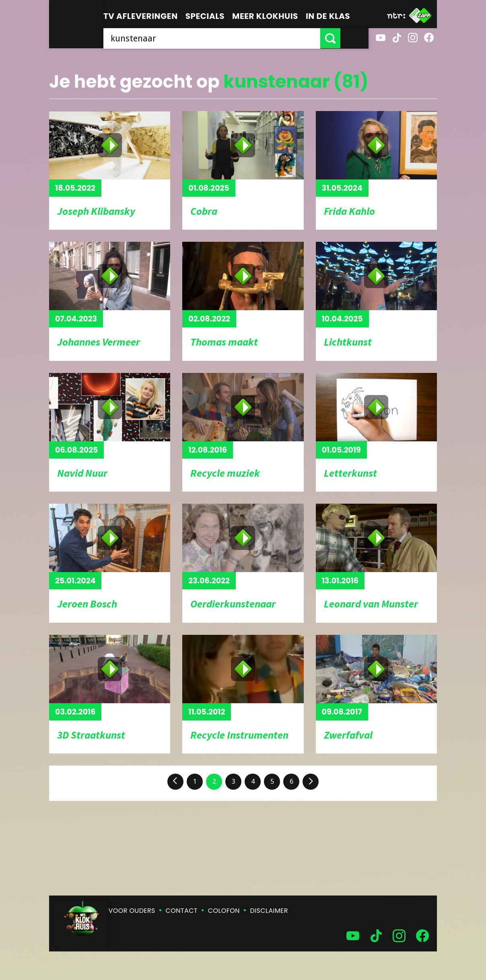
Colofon (224, 911)
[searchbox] (226, 38)
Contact (182, 911)
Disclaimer (269, 911)
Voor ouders (132, 911)
